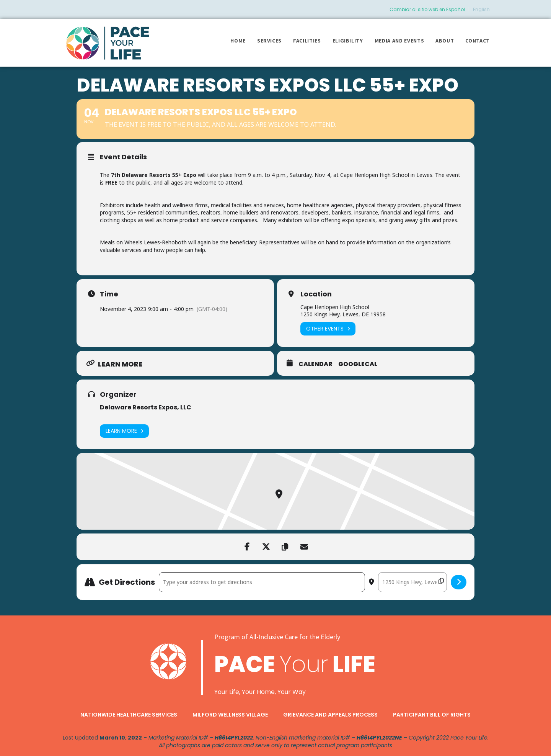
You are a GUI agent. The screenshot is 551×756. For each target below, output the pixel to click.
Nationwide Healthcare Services (129, 715)
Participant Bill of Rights (432, 715)
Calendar (315, 364)
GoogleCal (358, 364)
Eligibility (348, 41)
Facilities (307, 41)
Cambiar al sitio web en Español (427, 9)
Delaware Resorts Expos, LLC (146, 407)
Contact (478, 41)
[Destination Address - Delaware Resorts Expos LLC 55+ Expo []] (412, 582)
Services (269, 41)
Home (238, 41)
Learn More (124, 431)
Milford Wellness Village (230, 715)
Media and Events (399, 41)
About (445, 41)
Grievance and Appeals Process (330, 715)
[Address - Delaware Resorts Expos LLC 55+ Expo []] (262, 582)
